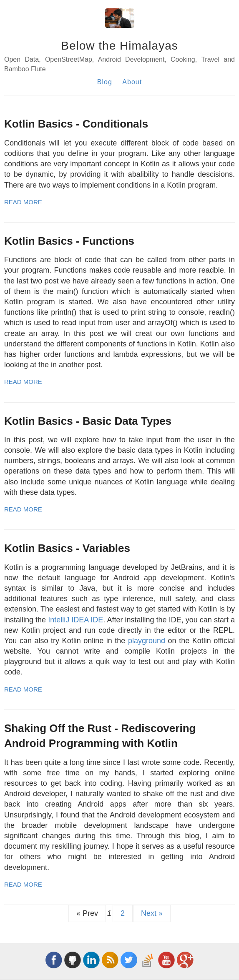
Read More (23, 202)
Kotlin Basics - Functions (69, 241)
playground (147, 641)
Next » (152, 913)
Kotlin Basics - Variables (67, 548)
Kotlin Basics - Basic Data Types (88, 421)
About (132, 82)
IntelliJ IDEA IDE (75, 620)
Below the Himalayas (119, 46)
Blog (105, 82)
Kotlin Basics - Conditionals (76, 124)
